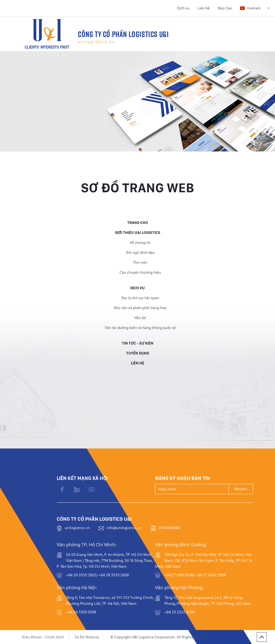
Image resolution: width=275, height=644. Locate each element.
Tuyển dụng (138, 356)
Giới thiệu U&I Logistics (138, 235)
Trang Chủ (138, 225)
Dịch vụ (183, 8)
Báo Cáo (225, 8)
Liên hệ (204, 8)
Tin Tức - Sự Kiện (138, 346)
